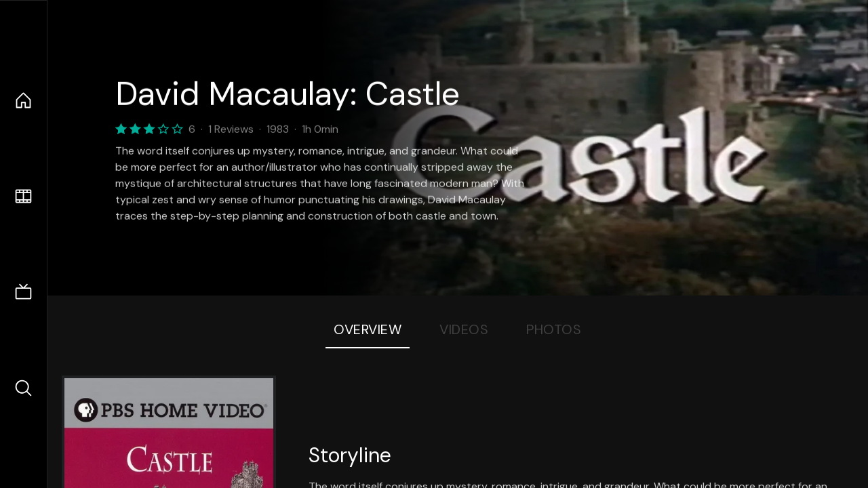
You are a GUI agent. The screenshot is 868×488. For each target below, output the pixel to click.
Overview (368, 329)
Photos (554, 329)
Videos (464, 329)
